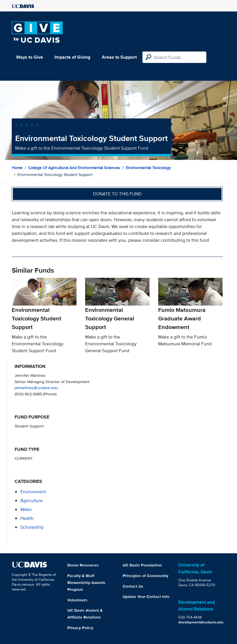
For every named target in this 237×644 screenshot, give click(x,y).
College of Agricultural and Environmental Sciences (74, 168)
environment (33, 492)
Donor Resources (83, 565)
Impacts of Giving (72, 57)
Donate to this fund (117, 194)
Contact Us (133, 586)
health (27, 518)
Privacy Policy (80, 628)
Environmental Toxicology (148, 168)
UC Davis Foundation (142, 565)
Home (17, 168)
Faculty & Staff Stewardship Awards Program (86, 582)
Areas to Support (119, 57)
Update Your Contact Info (146, 597)
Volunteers (77, 600)
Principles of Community (145, 576)
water (26, 509)
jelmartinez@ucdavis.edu (36, 388)
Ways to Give (30, 57)
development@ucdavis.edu (201, 622)
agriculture (32, 501)
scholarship (32, 527)
